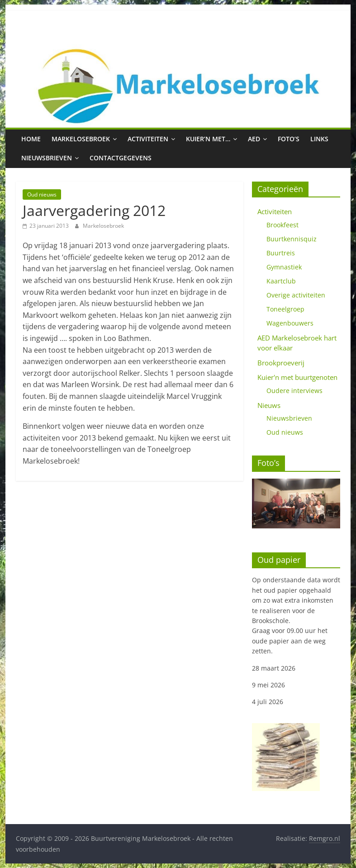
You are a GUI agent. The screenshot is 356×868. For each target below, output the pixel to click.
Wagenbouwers (290, 323)
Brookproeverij (281, 363)
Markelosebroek (81, 139)
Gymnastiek (284, 267)
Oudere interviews (294, 391)
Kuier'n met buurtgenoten (297, 377)
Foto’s (289, 139)
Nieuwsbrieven (47, 158)
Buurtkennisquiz (292, 239)
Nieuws (269, 405)
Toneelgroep (285, 309)
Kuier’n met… (208, 139)
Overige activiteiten (296, 295)
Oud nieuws (42, 194)
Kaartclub (281, 281)
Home (31, 139)
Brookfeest (282, 225)
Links (319, 139)
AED (254, 139)
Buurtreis (281, 253)
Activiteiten (148, 139)
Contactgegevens (121, 158)
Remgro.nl (325, 838)
